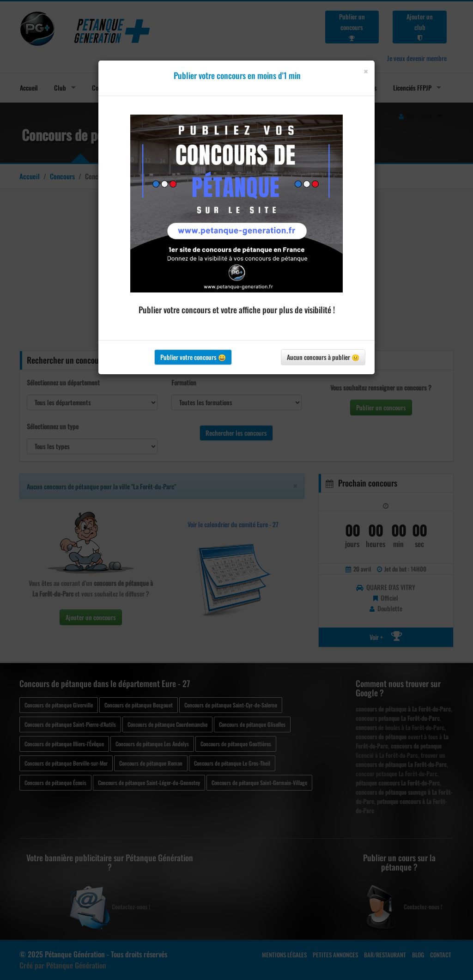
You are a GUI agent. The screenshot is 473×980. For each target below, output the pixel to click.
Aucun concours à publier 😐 (323, 357)
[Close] (366, 71)
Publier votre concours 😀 (193, 357)
